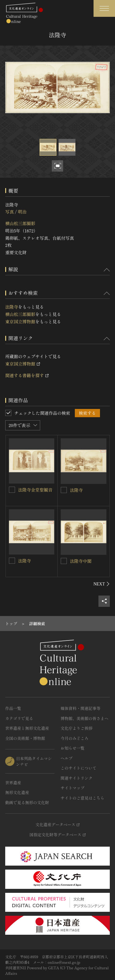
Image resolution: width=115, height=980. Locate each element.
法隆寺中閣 (81, 561)
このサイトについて (79, 768)
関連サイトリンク (77, 778)
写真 (10, 212)
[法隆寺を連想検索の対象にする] (64, 490)
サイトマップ (73, 788)
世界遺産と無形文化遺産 (27, 728)
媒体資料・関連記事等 (81, 708)
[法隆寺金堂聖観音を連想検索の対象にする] (12, 490)
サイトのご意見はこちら (83, 798)
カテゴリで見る (19, 718)
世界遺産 (13, 783)
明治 (22, 212)
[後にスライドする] (102, 584)
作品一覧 (13, 708)
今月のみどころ (75, 738)
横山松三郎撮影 (20, 223)
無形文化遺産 (17, 792)
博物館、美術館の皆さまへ (85, 718)
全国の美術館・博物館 (25, 738)
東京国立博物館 (20, 321)
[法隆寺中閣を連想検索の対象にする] (64, 561)
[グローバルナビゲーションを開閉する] (104, 8)
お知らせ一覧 (73, 748)
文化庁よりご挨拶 (77, 728)
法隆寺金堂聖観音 (35, 490)
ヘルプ (67, 758)
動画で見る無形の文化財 (27, 802)
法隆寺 (12, 307)
